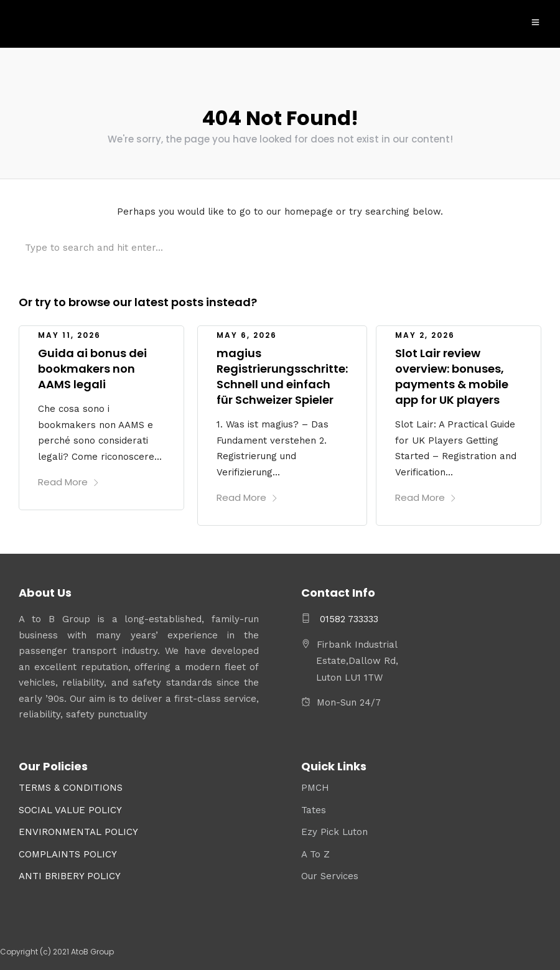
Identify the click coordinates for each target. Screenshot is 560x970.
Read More (69, 479)
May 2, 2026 (425, 333)
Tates (314, 808)
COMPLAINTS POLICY (68, 852)
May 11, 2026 (69, 333)
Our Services (330, 874)
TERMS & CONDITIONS (71, 785)
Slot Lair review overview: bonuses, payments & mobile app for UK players (452, 374)
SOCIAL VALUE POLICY (70, 808)
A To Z (315, 852)
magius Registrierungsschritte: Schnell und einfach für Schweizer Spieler (282, 374)
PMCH (315, 785)
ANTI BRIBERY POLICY (70, 874)
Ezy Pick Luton (334, 829)
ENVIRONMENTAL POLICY (78, 829)
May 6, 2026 (247, 333)
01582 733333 (348, 617)
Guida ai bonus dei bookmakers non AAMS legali (92, 366)
